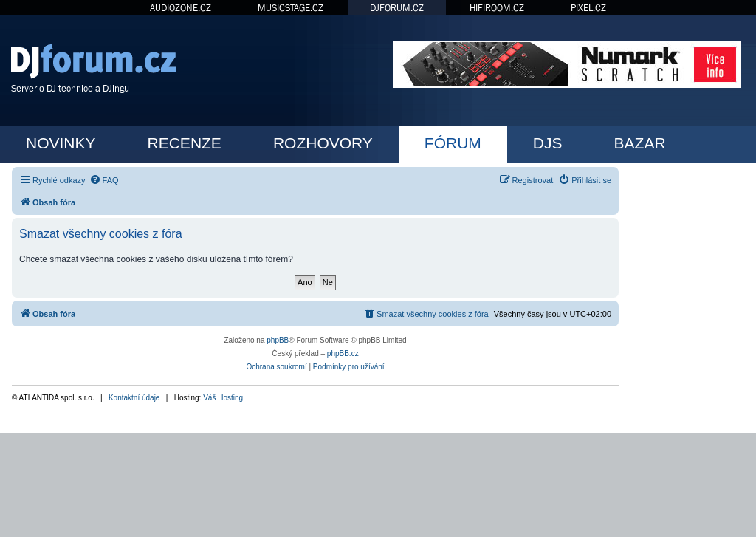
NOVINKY (61, 143)
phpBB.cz (343, 353)
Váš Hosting (223, 398)
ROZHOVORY (323, 143)
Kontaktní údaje (134, 398)
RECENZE (185, 143)
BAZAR (640, 143)
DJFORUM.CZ (397, 8)
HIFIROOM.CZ (497, 8)
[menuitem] (104, 180)
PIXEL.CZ (588, 8)
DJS (548, 143)
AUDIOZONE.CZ (181, 8)
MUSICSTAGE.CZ (291, 8)
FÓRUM (453, 143)
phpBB (278, 340)
